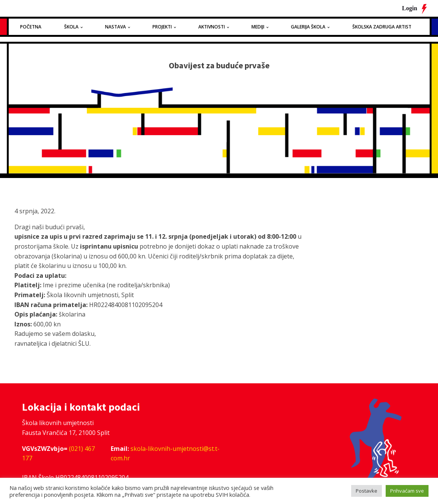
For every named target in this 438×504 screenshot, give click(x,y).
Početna (31, 27)
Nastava (115, 27)
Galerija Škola (308, 27)
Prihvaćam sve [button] (407, 491)
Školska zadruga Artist (382, 27)
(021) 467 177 (58, 454)
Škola (71, 27)
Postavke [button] (367, 491)
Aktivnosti (212, 27)
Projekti (162, 27)
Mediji (258, 27)
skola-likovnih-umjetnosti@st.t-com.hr (165, 454)
